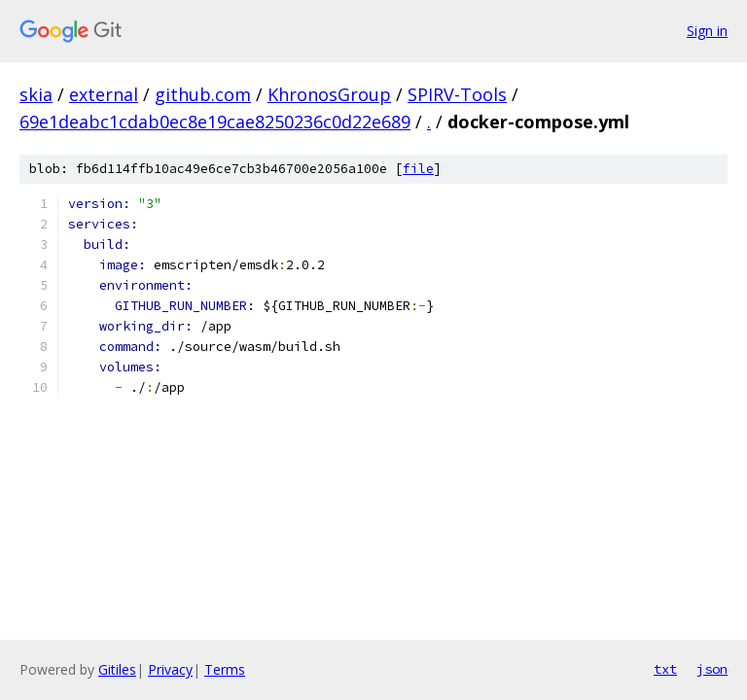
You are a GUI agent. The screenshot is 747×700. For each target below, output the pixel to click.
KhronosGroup (329, 94)
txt (665, 669)
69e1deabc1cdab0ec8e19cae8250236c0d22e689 (215, 122)
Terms (225, 669)
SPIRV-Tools (457, 94)
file (418, 169)
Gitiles (117, 669)
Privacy (170, 669)
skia (36, 94)
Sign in (707, 31)
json (712, 669)
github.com (203, 94)
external (104, 94)
